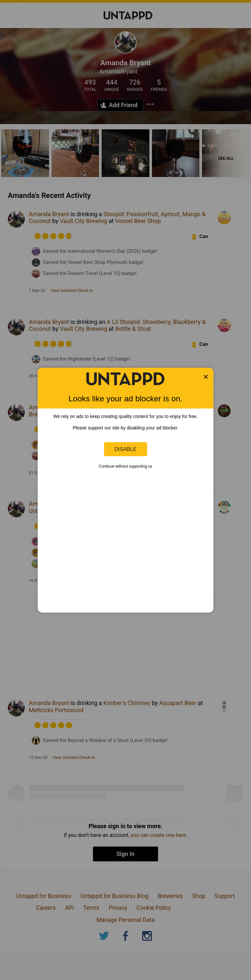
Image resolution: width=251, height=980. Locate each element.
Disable (125, 449)
